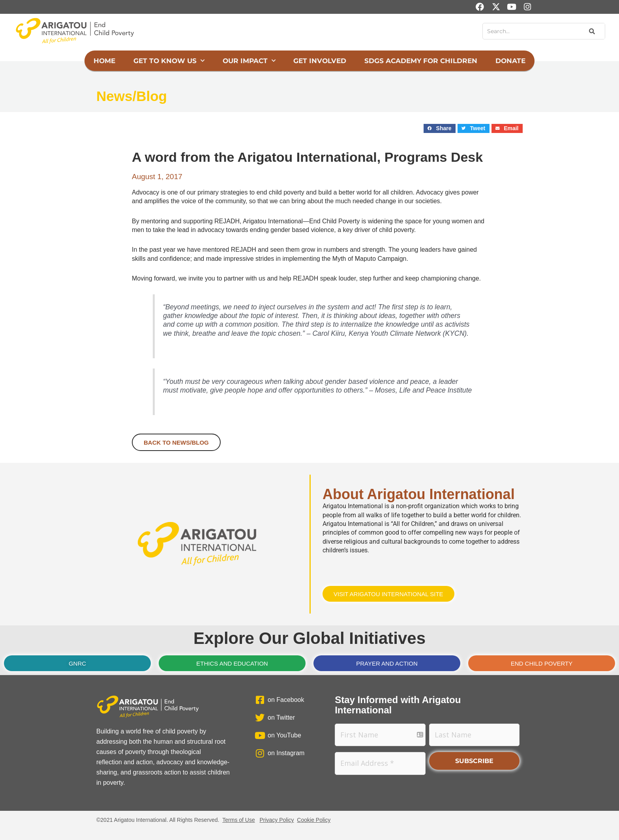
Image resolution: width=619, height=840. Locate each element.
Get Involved (320, 61)
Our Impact (249, 61)
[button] (440, 128)
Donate (510, 61)
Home (104, 61)
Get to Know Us (169, 61)
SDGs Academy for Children (421, 61)
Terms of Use (238, 820)
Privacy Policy (277, 820)
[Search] (591, 31)
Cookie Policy (314, 820)
